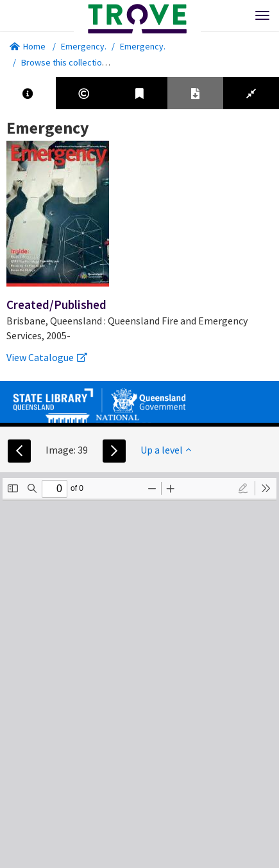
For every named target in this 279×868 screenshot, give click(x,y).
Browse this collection (68, 62)
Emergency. (84, 46)
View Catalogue (47, 357)
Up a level (166, 450)
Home (28, 46)
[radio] (243, 488)
